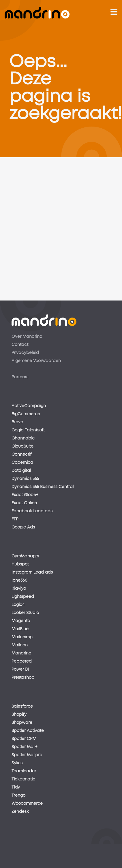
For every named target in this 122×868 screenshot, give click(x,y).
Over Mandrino (27, 337)
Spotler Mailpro (27, 755)
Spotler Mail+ (24, 747)
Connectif (21, 455)
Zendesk (20, 812)
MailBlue (20, 629)
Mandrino (21, 653)
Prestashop (23, 678)
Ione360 (19, 580)
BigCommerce (26, 414)
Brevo (17, 422)
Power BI (20, 669)
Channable (23, 438)
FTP (15, 519)
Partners (20, 377)
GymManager (26, 556)
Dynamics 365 (25, 479)
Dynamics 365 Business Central (43, 487)
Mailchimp (22, 637)
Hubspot (20, 564)
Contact (20, 345)
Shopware (22, 723)
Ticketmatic (23, 779)
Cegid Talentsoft (28, 430)
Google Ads (23, 527)
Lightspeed (23, 597)
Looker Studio (25, 613)
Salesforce (22, 706)
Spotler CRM (24, 739)
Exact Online (24, 503)
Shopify (19, 715)
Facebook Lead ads (32, 511)
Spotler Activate (28, 731)
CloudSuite (22, 446)
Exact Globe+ (25, 495)
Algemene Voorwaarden (36, 361)
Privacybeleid (25, 353)
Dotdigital (21, 471)
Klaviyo (19, 589)
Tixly (16, 787)
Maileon (20, 645)
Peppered (22, 661)
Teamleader (24, 771)
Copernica (22, 463)
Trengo (18, 795)
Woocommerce (27, 804)
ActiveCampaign (29, 406)
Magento (21, 621)
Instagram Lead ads (32, 572)
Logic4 (18, 605)
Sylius (17, 763)
